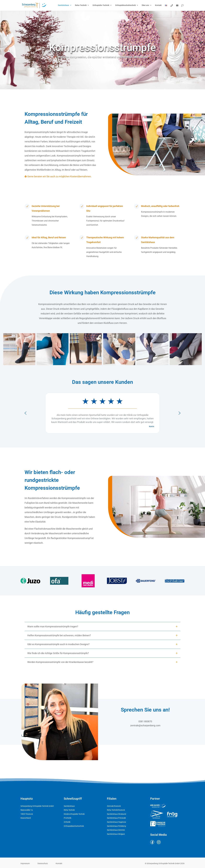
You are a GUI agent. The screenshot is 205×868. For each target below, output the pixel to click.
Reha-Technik (81, 5)
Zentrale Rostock (114, 806)
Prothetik (68, 818)
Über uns (145, 5)
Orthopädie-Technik (101, 5)
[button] (19, 352)
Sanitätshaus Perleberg (116, 826)
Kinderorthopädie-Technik (74, 814)
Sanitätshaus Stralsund (116, 814)
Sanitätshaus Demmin (116, 830)
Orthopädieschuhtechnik (125, 5)
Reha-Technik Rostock (116, 810)
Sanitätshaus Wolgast (116, 834)
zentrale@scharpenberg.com (145, 726)
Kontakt (158, 5)
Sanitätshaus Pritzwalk (116, 818)
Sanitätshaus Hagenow (116, 822)
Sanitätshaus (63, 5)
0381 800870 (145, 722)
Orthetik (67, 822)
